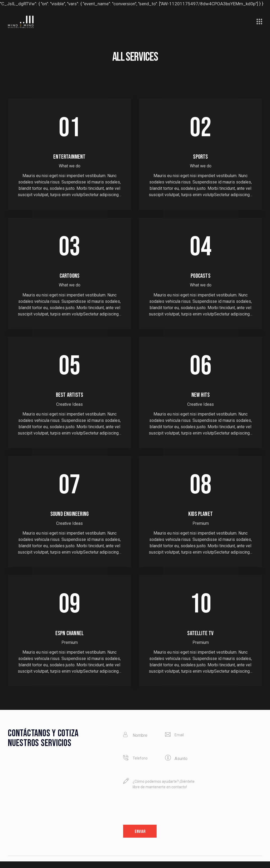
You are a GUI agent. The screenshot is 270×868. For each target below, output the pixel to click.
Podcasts (201, 278)
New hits (200, 398)
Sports (200, 158)
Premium (201, 528)
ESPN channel (69, 639)
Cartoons (69, 278)
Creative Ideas (70, 408)
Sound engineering (69, 518)
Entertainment (69, 158)
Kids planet (200, 518)
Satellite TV (201, 639)
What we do (69, 167)
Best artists (69, 398)
